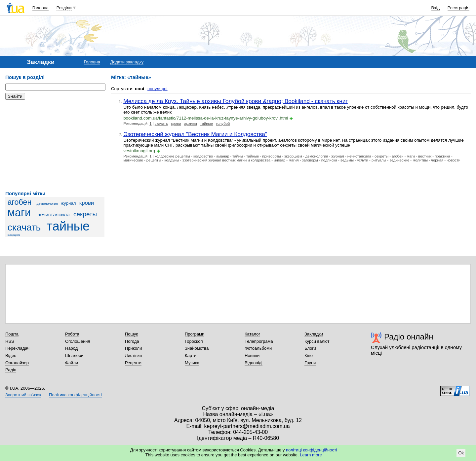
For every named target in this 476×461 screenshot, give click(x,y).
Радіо (11, 370)
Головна (40, 8)
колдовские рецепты (172, 156)
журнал (68, 203)
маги (19, 213)
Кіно (309, 355)
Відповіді (254, 363)
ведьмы (347, 160)
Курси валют (317, 341)
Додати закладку (127, 62)
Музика (192, 363)
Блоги (310, 348)
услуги (363, 160)
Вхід (436, 8)
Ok (461, 453)
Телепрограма (259, 341)
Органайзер (17, 363)
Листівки (133, 355)
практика (442, 156)
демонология (47, 203)
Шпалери (74, 355)
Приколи (133, 348)
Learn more (311, 455)
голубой (223, 124)
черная (437, 160)
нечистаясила (54, 214)
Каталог (252, 334)
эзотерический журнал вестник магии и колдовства (227, 160)
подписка (329, 160)
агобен (20, 202)
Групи (310, 363)
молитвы (420, 160)
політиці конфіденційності (312, 450)
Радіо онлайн (409, 337)
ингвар (279, 160)
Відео (11, 355)
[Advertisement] (55, 145)
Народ (71, 348)
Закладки (314, 334)
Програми (195, 334)
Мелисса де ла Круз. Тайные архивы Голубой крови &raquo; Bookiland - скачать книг (236, 101)
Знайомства (197, 348)
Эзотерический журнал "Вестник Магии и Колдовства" (195, 134)
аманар (223, 156)
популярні (158, 89)
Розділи (64, 8)
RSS (10, 341)
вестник (425, 156)
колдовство (203, 156)
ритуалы (379, 160)
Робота (72, 334)
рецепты (154, 160)
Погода (132, 341)
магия (294, 160)
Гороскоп (194, 341)
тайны (238, 156)
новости (454, 160)
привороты (271, 156)
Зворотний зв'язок (23, 395)
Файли (72, 363)
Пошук (131, 334)
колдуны (172, 160)
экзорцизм (14, 235)
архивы (190, 124)
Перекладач (17, 348)
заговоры (310, 160)
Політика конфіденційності (75, 395)
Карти (191, 355)
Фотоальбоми (258, 348)
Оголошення (78, 341)
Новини (252, 355)
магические (133, 160)
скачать (24, 227)
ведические (399, 160)
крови (87, 203)
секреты (85, 214)
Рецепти (133, 363)
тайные (68, 226)
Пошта (12, 334)
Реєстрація (458, 8)
